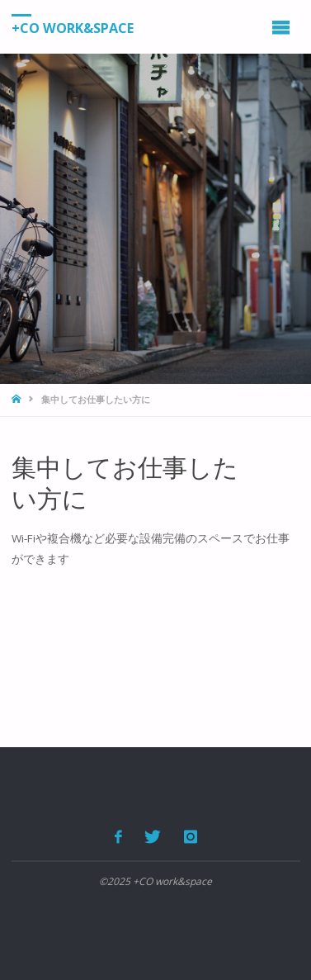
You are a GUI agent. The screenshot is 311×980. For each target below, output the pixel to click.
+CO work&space (73, 27)
